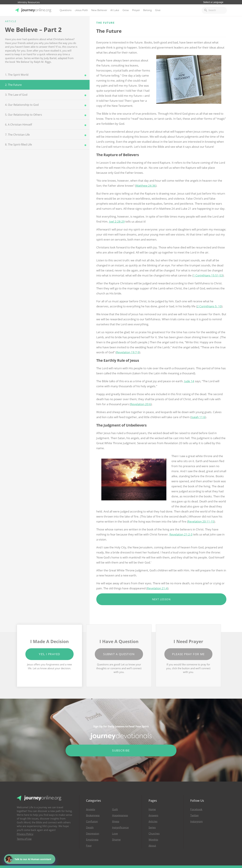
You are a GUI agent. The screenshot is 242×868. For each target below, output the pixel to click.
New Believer (99, 10)
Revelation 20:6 (141, 404)
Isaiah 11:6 (198, 417)
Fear (89, 846)
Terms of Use (24, 839)
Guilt (115, 809)
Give (158, 10)
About (152, 846)
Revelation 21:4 (157, 588)
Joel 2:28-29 (117, 221)
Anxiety (91, 809)
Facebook (196, 809)
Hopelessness (120, 815)
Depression (93, 834)
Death (90, 828)
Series (152, 828)
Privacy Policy (25, 834)
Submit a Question (119, 654)
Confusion (92, 822)
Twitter (194, 815)
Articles (153, 822)
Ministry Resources (29, 2)
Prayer (136, 10)
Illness (116, 822)
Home (152, 809)
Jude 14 (189, 381)
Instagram (196, 822)
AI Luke (115, 10)
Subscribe (121, 750)
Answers (153, 815)
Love (115, 834)
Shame (116, 840)
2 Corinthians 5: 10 (209, 306)
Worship (153, 840)
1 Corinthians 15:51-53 (208, 275)
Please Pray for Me (188, 654)
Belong (147, 10)
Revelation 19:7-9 (128, 352)
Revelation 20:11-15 (201, 521)
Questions (66, 10)
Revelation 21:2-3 (181, 534)
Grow (126, 10)
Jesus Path (81, 10)
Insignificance (120, 828)
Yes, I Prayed (49, 654)
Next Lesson (161, 599)
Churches (154, 834)
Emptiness (92, 840)
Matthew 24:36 (146, 186)
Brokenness (93, 815)
